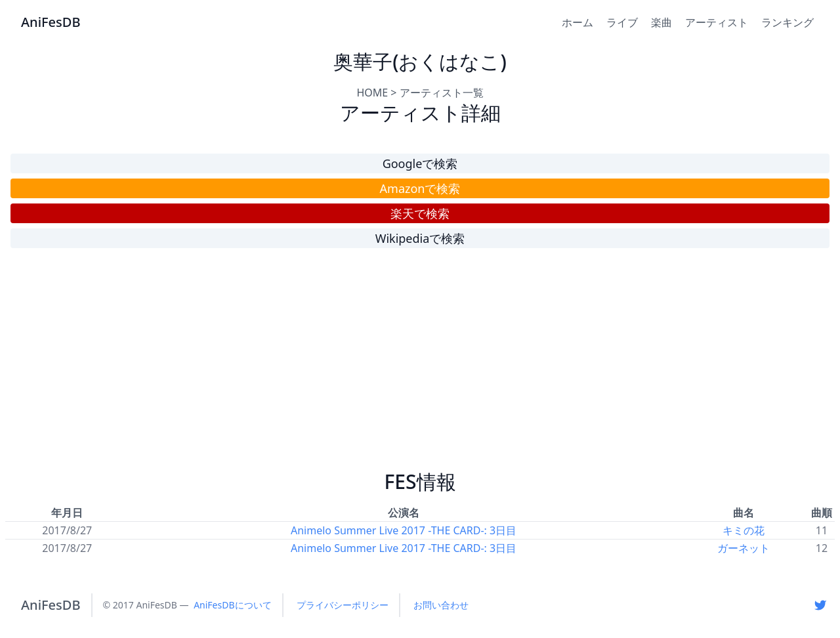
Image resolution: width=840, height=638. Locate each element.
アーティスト (717, 22)
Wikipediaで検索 (420, 238)
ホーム (577, 22)
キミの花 (744, 530)
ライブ (622, 22)
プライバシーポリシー (343, 605)
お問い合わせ (441, 605)
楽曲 (661, 22)
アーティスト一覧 (442, 93)
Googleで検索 (420, 163)
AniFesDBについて (232, 605)
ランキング (787, 22)
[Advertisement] (420, 365)
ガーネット (744, 548)
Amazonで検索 (420, 188)
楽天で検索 (420, 213)
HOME (372, 93)
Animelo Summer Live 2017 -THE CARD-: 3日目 (404, 530)
